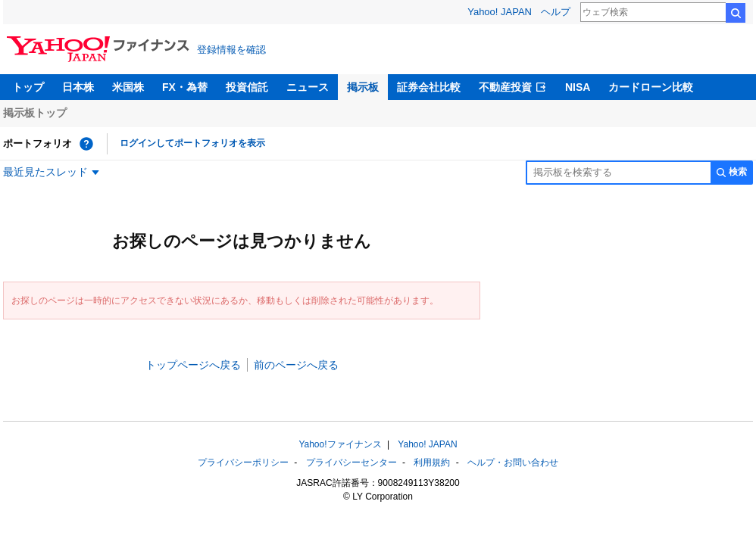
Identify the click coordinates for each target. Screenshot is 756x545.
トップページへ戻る (193, 365)
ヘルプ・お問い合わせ (513, 462)
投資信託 (247, 87)
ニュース (308, 87)
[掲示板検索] (618, 173)
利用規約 (432, 462)
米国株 (128, 87)
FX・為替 (185, 87)
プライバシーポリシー (243, 462)
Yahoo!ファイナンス (340, 444)
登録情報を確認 (231, 50)
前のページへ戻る (296, 365)
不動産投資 (505, 87)
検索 (736, 13)
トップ (28, 87)
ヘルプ (556, 12)
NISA (578, 87)
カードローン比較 (651, 87)
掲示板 (363, 87)
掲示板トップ (35, 113)
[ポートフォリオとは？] (86, 144)
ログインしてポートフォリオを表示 (192, 143)
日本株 (78, 87)
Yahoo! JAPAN (500, 12)
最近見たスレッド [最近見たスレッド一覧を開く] (45, 172)
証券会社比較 (429, 87)
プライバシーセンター (351, 462)
